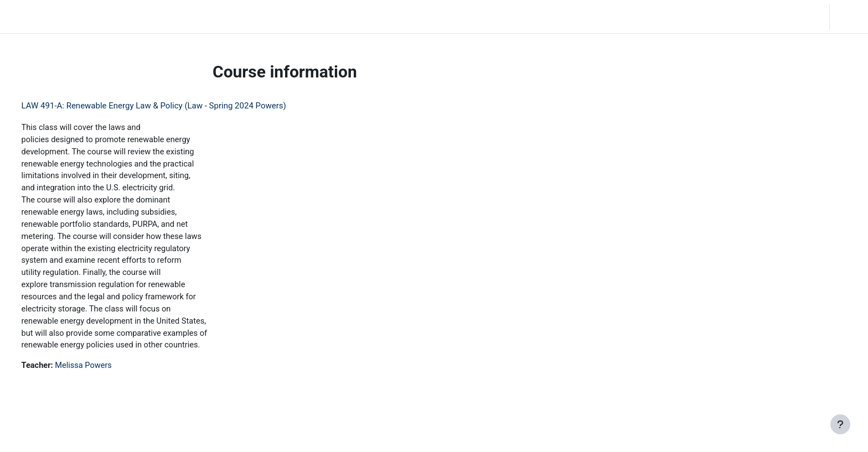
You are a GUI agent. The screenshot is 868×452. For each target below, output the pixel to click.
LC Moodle (33, 17)
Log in (848, 17)
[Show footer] (840, 424)
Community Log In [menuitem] (141, 17)
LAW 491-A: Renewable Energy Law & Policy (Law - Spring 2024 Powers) (174, 106)
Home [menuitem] (87, 17)
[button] (789, 17)
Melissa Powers (106, 373)
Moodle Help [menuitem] (207, 17)
